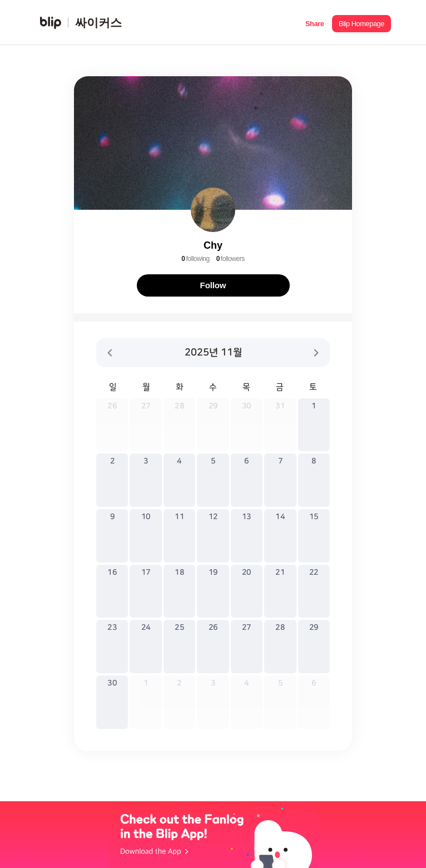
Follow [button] (213, 285)
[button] (314, 23)
